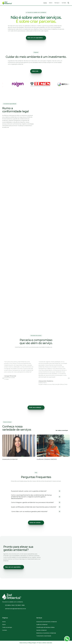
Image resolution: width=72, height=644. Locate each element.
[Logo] (7, 3)
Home (45, 3)
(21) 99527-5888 (20, 606)
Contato (64, 3)
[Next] (69, 378)
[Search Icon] (68, 3)
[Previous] (3, 378)
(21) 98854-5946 (10, 606)
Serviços (57, 3)
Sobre (51, 3)
